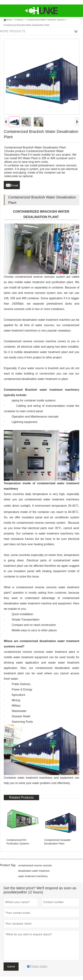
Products (19, 20)
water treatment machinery (33, 876)
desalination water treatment (34, 871)
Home (8, 20)
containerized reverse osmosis (35, 865)
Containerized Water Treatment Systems (46, 20)
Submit (11, 967)
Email (12, 184)
